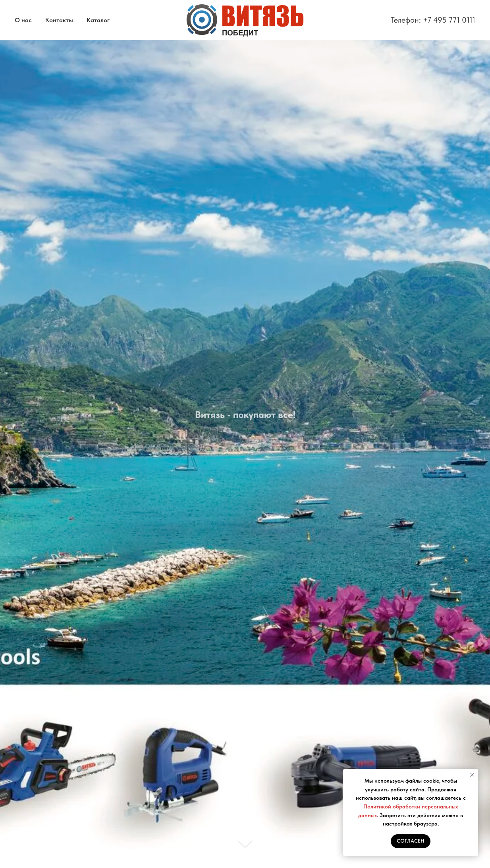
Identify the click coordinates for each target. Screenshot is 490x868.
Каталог (98, 20)
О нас (23, 20)
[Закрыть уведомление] (472, 775)
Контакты (59, 20)
